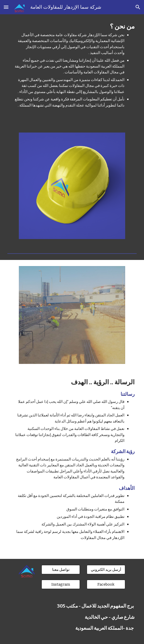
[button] (6, 7)
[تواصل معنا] (61, 569)
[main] (72, 70)
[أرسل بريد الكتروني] (106, 569)
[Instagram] (61, 584)
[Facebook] (106, 584)
